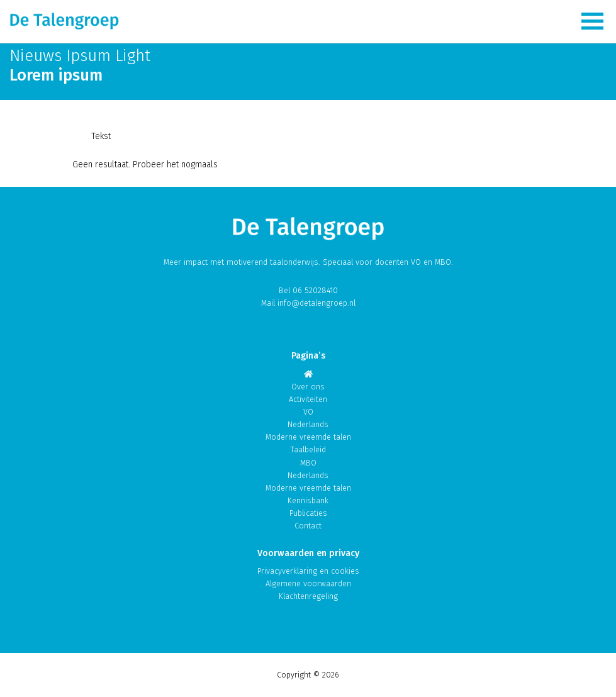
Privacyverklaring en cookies (308, 571)
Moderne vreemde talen (308, 437)
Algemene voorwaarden (308, 583)
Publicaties (308, 513)
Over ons (308, 387)
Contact (308, 526)
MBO (308, 463)
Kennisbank (308, 500)
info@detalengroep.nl (316, 303)
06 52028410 (315, 290)
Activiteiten (308, 399)
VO (308, 412)
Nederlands (308, 424)
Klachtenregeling (308, 596)
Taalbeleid (308, 449)
